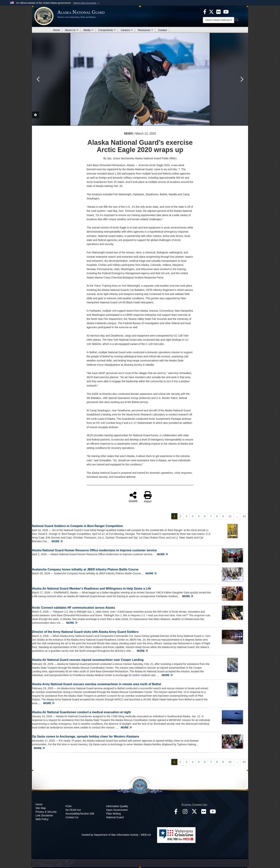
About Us (72, 30)
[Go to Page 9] (223, 516)
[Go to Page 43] (244, 516)
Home (57, 30)
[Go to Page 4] (193, 516)
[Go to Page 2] (180, 516)
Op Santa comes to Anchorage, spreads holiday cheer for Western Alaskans (86, 736)
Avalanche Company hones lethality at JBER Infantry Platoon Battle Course (85, 569)
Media (88, 30)
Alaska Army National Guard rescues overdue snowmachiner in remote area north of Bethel (97, 684)
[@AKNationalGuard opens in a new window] (194, 812)
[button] (87, 3)
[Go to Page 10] (230, 516)
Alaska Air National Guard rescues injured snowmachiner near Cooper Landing (88, 660)
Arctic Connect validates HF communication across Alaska (73, 608)
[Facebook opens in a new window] (176, 812)
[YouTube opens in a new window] (213, 812)
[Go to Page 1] (174, 516)
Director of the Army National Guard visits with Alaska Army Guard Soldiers (85, 632)
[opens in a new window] (205, 12)
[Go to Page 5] (199, 516)
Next (242, 79)
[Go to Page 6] (205, 516)
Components (107, 30)
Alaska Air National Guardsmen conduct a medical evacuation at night (81, 712)
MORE (57, 541)
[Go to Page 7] (211, 516)
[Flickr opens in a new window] (204, 812)
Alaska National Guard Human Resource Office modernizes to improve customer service (94, 550)
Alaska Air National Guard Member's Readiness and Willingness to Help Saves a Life (91, 589)
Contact (162, 30)
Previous (38, 79)
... (237, 516)
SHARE (133, 497)
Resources (145, 30)
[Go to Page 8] (217, 516)
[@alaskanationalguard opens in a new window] (185, 812)
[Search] (219, 20)
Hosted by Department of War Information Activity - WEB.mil (116, 835)
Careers (127, 30)
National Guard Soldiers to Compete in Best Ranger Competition (77, 526)
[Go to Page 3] (187, 516)
